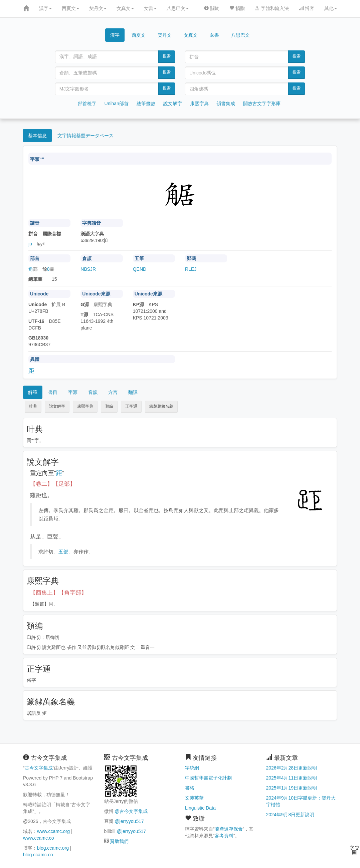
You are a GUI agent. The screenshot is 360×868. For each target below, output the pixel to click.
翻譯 (133, 392)
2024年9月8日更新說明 (290, 815)
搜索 (167, 56)
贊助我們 (119, 841)
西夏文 (70, 8)
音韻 (93, 392)
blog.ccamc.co (38, 855)
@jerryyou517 (129, 821)
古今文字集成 (39, 768)
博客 (307, 8)
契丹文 (98, 8)
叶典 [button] (33, 406)
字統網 (192, 768)
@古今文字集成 (131, 811)
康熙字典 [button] (85, 406)
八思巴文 (178, 8)
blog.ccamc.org (53, 848)
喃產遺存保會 (229, 829)
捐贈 (237, 8)
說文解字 (173, 103)
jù (30, 244)
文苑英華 (194, 798)
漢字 (45, 8)
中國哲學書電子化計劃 (208, 778)
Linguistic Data (200, 808)
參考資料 (224, 836)
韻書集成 (226, 103)
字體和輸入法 (272, 8)
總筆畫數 (146, 103)
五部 (63, 552)
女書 (150, 8)
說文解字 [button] (57, 406)
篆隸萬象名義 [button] (161, 406)
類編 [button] (109, 406)
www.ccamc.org (53, 831)
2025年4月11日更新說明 (292, 778)
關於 (212, 8)
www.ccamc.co (39, 838)
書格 (190, 788)
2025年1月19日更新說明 (292, 788)
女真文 (125, 8)
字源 (73, 392)
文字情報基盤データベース (85, 136)
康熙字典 (199, 103)
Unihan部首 (117, 103)
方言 (113, 392)
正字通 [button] (131, 406)
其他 (331, 8)
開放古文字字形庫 (262, 103)
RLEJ (191, 269)
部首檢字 (87, 103)
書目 (53, 392)
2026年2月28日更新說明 (292, 768)
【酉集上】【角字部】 (58, 593)
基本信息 (37, 136)
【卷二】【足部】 (53, 484)
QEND (140, 269)
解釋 (33, 392)
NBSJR (88, 269)
